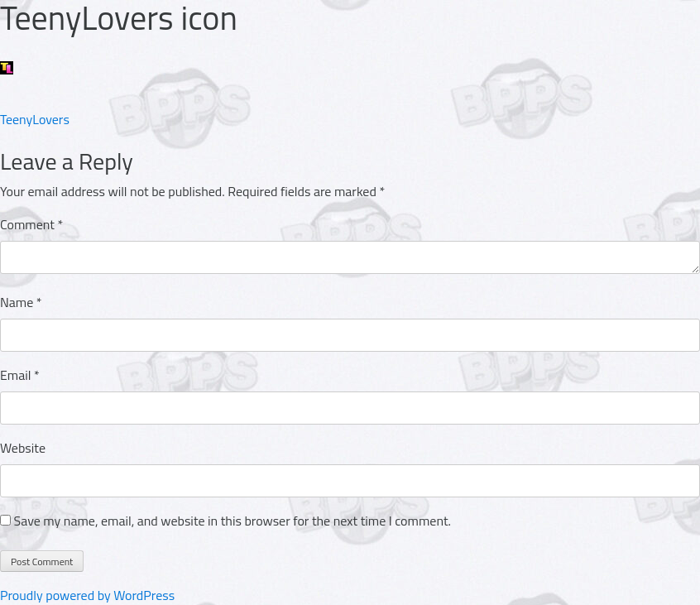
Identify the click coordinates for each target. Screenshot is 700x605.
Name (21, 302)
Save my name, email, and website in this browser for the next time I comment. (233, 521)
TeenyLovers (35, 119)
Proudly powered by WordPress (87, 595)
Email (20, 375)
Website (23, 448)
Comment (31, 224)
